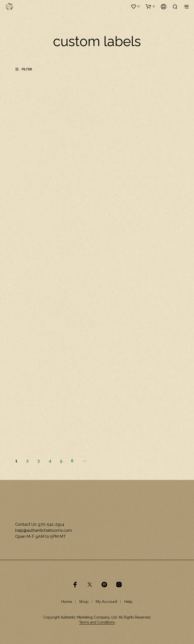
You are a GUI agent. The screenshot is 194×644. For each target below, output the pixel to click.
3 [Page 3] (39, 461)
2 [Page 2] (27, 461)
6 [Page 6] (72, 461)
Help (128, 602)
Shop (84, 602)
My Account (106, 602)
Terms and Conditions (97, 622)
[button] (135, 6)
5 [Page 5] (61, 461)
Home (67, 602)
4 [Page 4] (50, 461)
